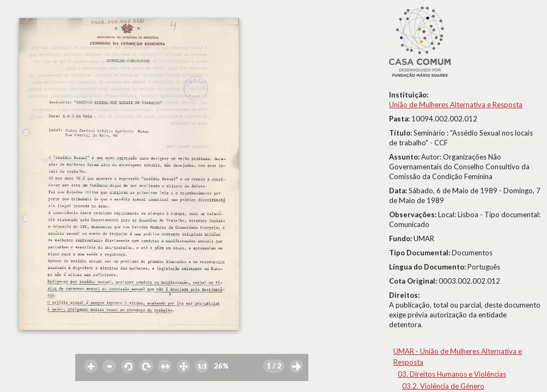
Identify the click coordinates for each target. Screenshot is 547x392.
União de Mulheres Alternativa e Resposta (456, 105)
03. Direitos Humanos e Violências (452, 374)
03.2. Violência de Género (443, 386)
